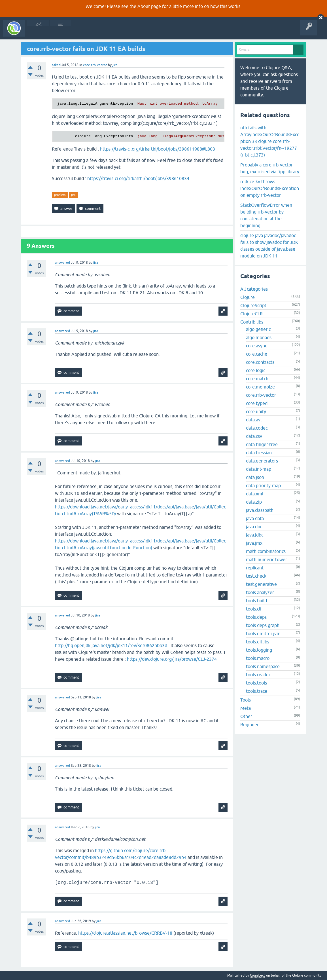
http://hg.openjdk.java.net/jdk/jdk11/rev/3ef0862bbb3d (111, 645)
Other (246, 716)
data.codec (257, 428)
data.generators (262, 461)
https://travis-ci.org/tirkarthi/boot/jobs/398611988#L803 (158, 149)
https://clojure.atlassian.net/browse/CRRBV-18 (125, 933)
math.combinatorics (266, 551)
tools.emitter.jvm (263, 633)
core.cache (257, 354)
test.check (256, 576)
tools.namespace (263, 666)
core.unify (256, 411)
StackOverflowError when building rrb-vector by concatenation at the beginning (266, 215)
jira (73, 195)
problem (60, 195)
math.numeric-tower (267, 559)
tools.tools (256, 683)
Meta (246, 708)
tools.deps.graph (263, 625)
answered (62, 263)
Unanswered (84, 32)
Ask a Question (130, 32)
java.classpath (260, 510)
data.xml (255, 494)
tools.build (256, 601)
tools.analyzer (260, 592)
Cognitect (258, 975)
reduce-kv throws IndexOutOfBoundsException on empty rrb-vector (270, 188)
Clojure (248, 297)
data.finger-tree (262, 444)
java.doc (254, 527)
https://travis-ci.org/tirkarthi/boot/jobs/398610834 (138, 178)
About (144, 6)
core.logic (256, 370)
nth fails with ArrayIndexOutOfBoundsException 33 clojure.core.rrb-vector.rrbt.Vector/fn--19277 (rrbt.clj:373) (270, 141)
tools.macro (258, 658)
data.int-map (259, 469)
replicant (255, 568)
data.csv (254, 436)
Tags (106, 32)
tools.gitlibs (258, 642)
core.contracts (260, 362)
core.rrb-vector (95, 65)
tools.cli (254, 609)
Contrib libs (252, 322)
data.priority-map (263, 485)
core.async (256, 346)
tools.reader (258, 675)
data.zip (254, 502)
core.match (257, 379)
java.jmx (254, 543)
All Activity (38, 32)
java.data (255, 518)
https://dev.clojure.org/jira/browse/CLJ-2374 (172, 659)
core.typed (257, 403)
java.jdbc (255, 535)
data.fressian (259, 453)
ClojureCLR (251, 314)
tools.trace (257, 691)
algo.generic (258, 329)
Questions (60, 32)
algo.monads (259, 337)
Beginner (250, 725)
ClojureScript (253, 305)
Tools (246, 700)
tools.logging (259, 650)
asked (56, 65)
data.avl (254, 420)
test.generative (261, 584)
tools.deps (256, 617)
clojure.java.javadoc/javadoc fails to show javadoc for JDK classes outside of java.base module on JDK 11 (269, 246)
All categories (254, 289)
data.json (255, 477)
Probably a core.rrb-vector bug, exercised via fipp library (270, 168)
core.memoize (260, 387)
